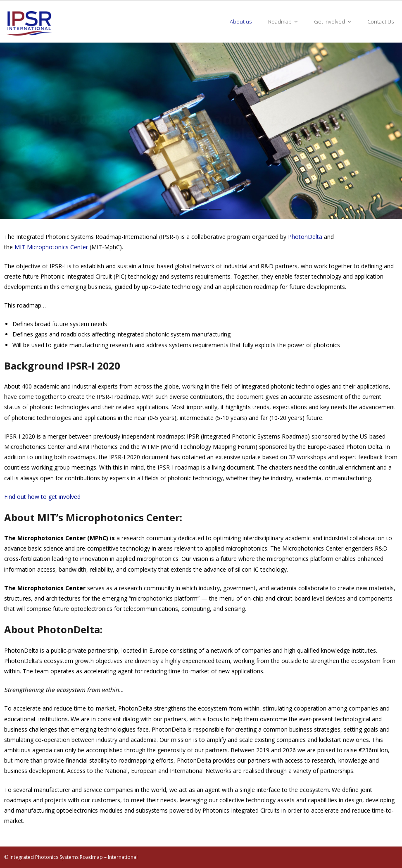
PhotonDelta (305, 237)
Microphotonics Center (57, 247)
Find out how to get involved (42, 497)
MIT (21, 247)
